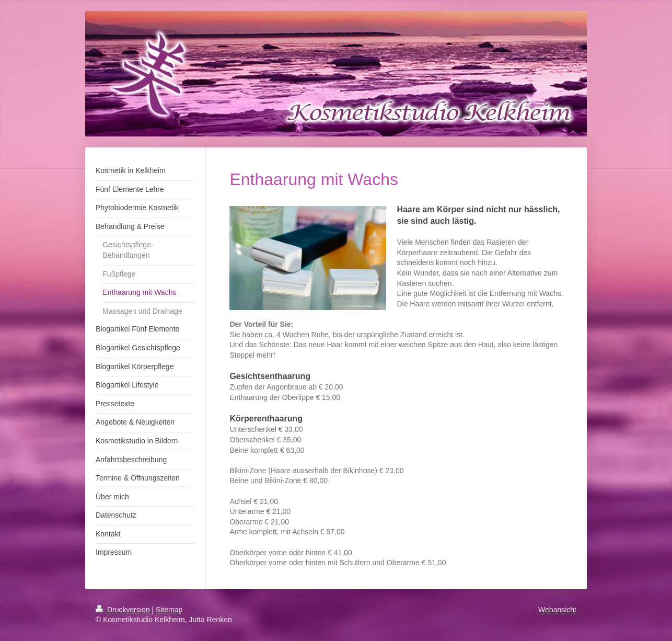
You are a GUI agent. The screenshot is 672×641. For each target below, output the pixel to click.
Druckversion (124, 610)
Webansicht (557, 610)
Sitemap (169, 610)
